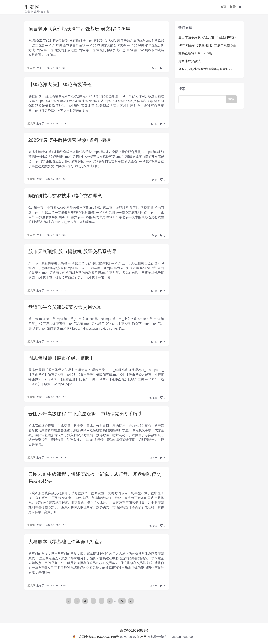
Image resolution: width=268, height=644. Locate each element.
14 (154, 124)
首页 (223, 7)
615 (153, 398)
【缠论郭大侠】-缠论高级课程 (60, 84)
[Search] (203, 99)
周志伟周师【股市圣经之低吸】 (61, 358)
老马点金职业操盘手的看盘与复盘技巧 (205, 69)
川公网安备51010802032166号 (96, 637)
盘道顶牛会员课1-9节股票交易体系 (65, 307)
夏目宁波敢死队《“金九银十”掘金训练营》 (208, 37)
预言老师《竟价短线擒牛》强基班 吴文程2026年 (79, 29)
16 (154, 291)
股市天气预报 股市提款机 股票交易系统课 (72, 251)
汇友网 (32, 7)
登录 (233, 7)
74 (122, 601)
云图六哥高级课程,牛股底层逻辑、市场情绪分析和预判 (86, 414)
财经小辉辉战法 (190, 61)
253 (153, 526)
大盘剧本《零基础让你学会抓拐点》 (66, 542)
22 (154, 69)
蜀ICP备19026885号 (134, 630)
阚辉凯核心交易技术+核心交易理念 (65, 196)
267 (153, 458)
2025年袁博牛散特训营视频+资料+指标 (69, 140)
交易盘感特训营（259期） (197, 53)
